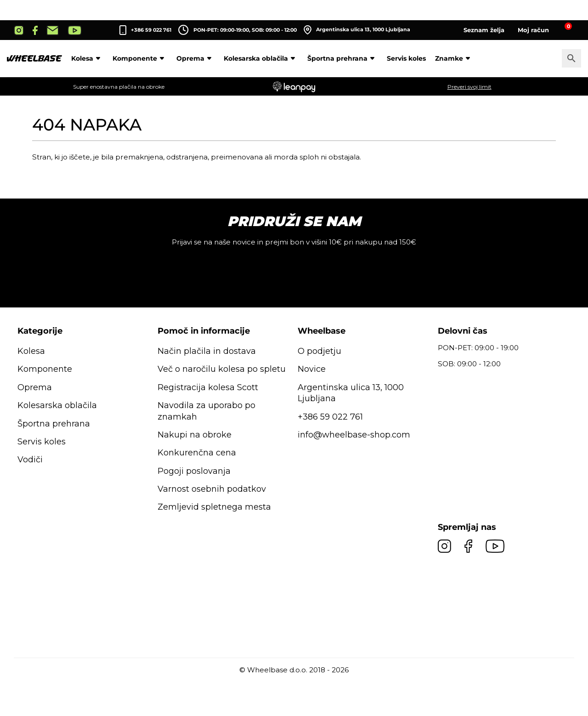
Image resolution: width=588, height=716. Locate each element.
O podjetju (319, 351)
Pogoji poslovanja (194, 471)
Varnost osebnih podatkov (212, 489)
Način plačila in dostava (207, 351)
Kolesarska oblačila (261, 58)
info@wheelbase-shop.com (354, 435)
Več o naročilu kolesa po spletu (222, 369)
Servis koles (406, 58)
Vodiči (30, 460)
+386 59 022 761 (151, 30)
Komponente (140, 58)
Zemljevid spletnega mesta (214, 507)
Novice (312, 369)
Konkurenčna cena (197, 453)
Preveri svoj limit (469, 87)
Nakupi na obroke (195, 435)
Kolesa (87, 58)
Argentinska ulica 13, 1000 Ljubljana (357, 30)
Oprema (195, 58)
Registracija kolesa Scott (208, 387)
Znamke (454, 58)
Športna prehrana (342, 58)
